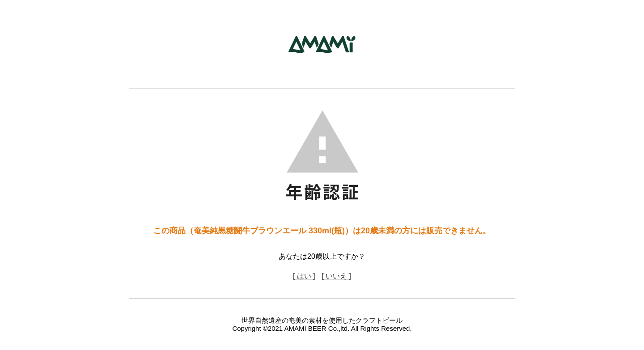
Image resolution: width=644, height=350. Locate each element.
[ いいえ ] (336, 276)
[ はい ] (304, 276)
